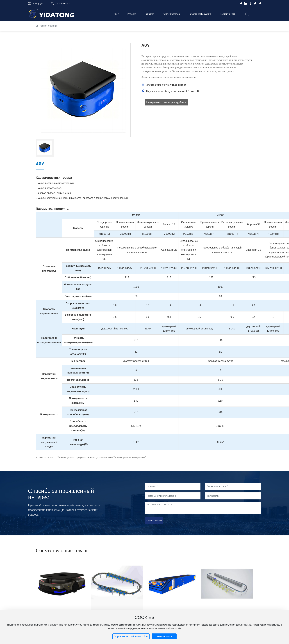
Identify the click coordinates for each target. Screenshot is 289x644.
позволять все (164, 636)
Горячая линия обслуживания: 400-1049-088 (173, 91)
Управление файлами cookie (131, 636)
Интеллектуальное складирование (180, 77)
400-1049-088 (63, 3)
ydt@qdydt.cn (39, 3)
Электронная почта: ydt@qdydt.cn (166, 85)
